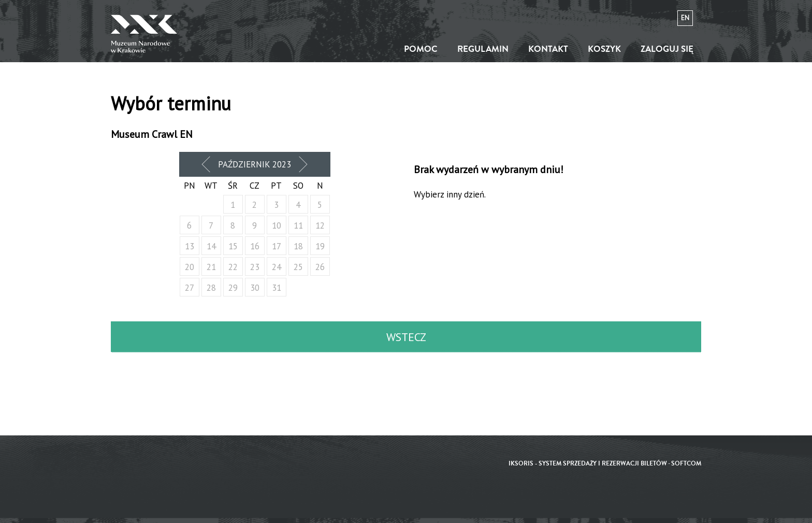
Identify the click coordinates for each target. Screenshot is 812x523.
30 (255, 288)
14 (211, 246)
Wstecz (406, 337)
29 (233, 288)
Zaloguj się (667, 49)
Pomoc (421, 49)
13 (190, 246)
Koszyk (604, 49)
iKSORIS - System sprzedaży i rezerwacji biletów (588, 464)
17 (277, 246)
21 (211, 267)
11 (298, 225)
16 (255, 246)
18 (298, 246)
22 (233, 267)
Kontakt (548, 49)
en (685, 18)
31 (277, 288)
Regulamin (483, 49)
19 (320, 246)
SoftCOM (686, 464)
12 (320, 225)
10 (277, 225)
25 (298, 267)
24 (277, 267)
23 (255, 267)
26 (320, 267)
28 (211, 288)
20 (190, 267)
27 (190, 288)
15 (233, 246)
